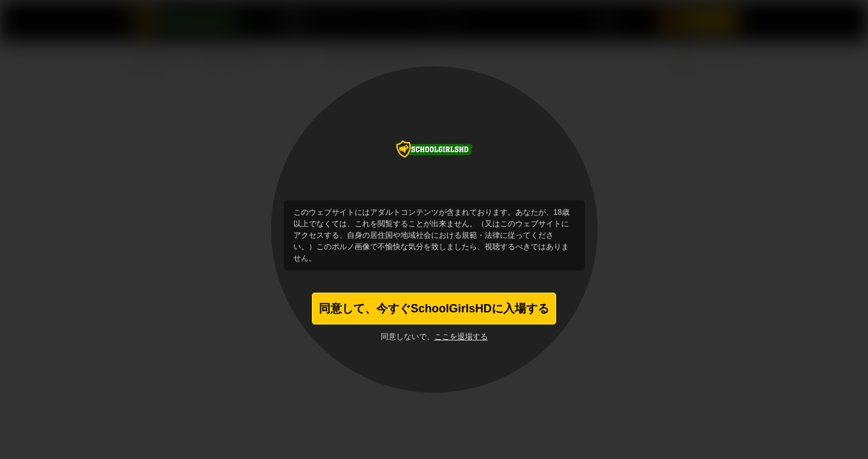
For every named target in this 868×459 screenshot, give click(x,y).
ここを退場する (461, 337)
